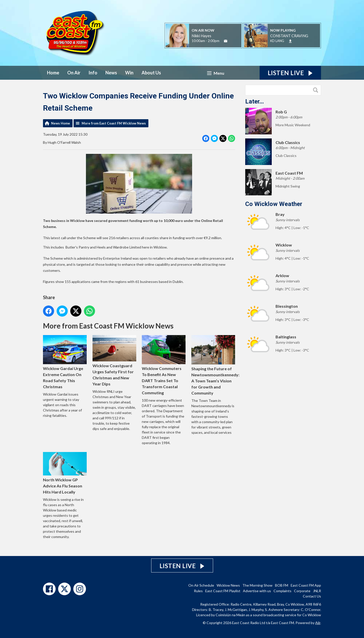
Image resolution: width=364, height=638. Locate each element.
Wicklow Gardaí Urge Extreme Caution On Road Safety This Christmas (65, 362)
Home (53, 73)
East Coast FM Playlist (223, 591)
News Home (61, 123)
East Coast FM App (306, 585)
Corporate (302, 591)
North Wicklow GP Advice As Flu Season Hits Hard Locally (65, 473)
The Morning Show (257, 585)
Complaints (282, 591)
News (111, 73)
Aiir (318, 623)
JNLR (317, 591)
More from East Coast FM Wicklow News (114, 123)
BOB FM (282, 585)
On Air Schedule (201, 585)
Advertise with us (257, 591)
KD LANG (277, 41)
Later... (255, 101)
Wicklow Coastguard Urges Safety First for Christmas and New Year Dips (114, 361)
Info (93, 73)
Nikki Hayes (201, 36)
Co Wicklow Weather (274, 204)
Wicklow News (228, 585)
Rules (198, 591)
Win (129, 73)
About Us (151, 73)
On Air (74, 73)
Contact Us (312, 596)
